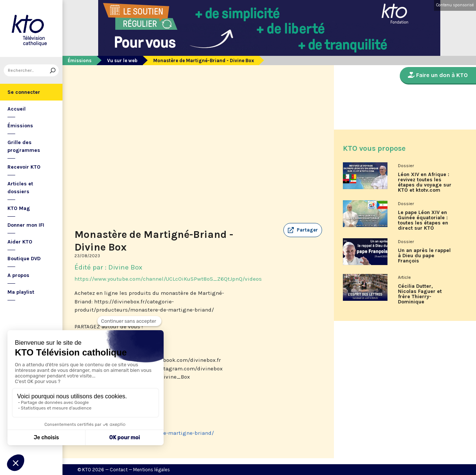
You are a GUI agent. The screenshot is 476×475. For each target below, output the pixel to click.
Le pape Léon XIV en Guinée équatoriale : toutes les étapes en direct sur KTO (423, 220)
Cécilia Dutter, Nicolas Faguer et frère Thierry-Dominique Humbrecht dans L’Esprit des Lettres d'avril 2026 (422, 297)
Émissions (20, 126)
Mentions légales (152, 470)
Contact (119, 470)
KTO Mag (19, 208)
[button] (303, 230)
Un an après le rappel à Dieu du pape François (424, 256)
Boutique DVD (24, 259)
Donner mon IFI (26, 225)
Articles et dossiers (20, 188)
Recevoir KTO (24, 167)
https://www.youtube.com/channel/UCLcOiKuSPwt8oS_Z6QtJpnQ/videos (168, 279)
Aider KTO (20, 242)
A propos (18, 275)
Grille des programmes (24, 146)
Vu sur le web (122, 60)
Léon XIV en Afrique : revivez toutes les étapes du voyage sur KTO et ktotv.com (425, 182)
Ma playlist (21, 292)
